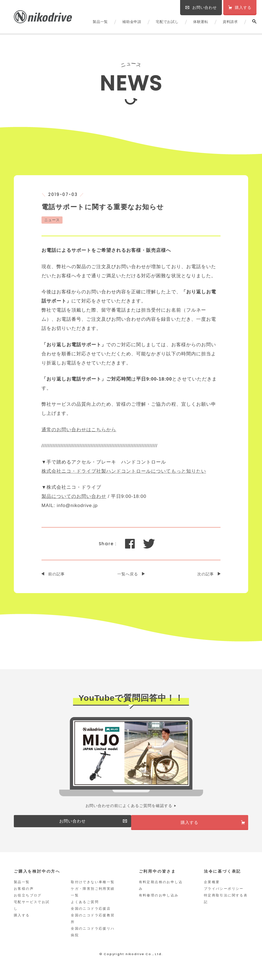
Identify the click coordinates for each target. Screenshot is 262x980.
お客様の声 (24, 895)
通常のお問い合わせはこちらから (79, 430)
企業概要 (212, 888)
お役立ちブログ (28, 902)
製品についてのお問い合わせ (74, 496)
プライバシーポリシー (224, 895)
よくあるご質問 (85, 908)
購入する (22, 922)
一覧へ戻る (128, 574)
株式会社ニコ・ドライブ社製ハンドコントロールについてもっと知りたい (124, 471)
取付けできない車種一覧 (93, 888)
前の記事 (56, 574)
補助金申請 (132, 22)
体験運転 (201, 22)
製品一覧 (100, 22)
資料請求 (230, 22)
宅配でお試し (167, 22)
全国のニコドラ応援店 (91, 915)
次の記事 (206, 574)
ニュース (52, 220)
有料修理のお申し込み (159, 902)
